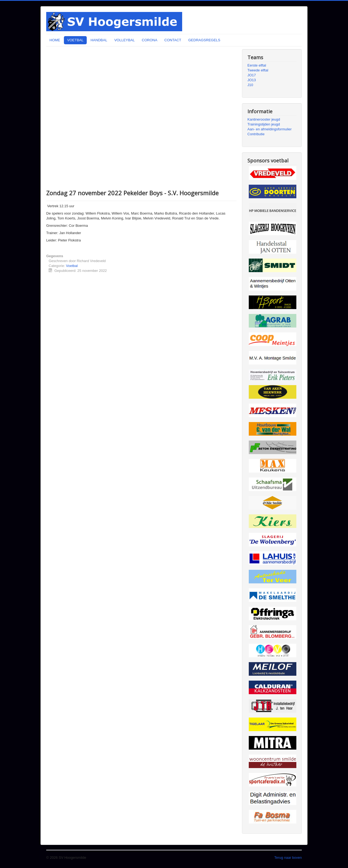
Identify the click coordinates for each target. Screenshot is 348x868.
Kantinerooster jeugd (264, 119)
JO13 (252, 80)
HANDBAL (99, 40)
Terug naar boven (288, 858)
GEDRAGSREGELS (204, 40)
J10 (250, 85)
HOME (55, 40)
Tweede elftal (258, 70)
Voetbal (72, 266)
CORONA (150, 40)
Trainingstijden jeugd (264, 124)
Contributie (256, 134)
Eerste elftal (257, 65)
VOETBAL (75, 40)
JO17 (252, 75)
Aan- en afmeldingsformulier (270, 129)
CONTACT (173, 40)
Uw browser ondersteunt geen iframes (141, 117)
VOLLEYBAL (124, 40)
